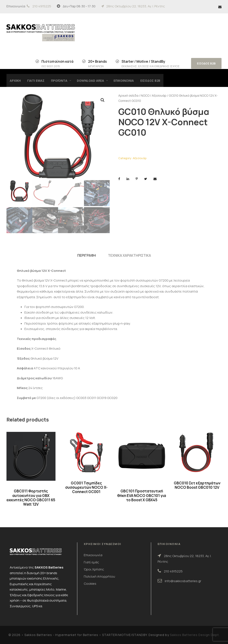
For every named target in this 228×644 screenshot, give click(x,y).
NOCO (145, 95)
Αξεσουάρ (159, 95)
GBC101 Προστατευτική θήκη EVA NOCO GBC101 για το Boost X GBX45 (142, 495)
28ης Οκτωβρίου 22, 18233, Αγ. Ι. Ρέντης (136, 6)
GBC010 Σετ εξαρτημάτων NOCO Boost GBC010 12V (197, 485)
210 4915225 (42, 6)
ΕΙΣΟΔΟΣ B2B (206, 63)
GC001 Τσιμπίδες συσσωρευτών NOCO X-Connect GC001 (86, 487)
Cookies (90, 584)
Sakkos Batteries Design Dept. (195, 635)
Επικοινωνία (93, 555)
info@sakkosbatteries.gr (183, 581)
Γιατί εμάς (91, 562)
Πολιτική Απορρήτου (99, 576)
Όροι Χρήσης (94, 569)
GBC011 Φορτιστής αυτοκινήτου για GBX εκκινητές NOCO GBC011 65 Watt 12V (31, 498)
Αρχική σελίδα (128, 95)
